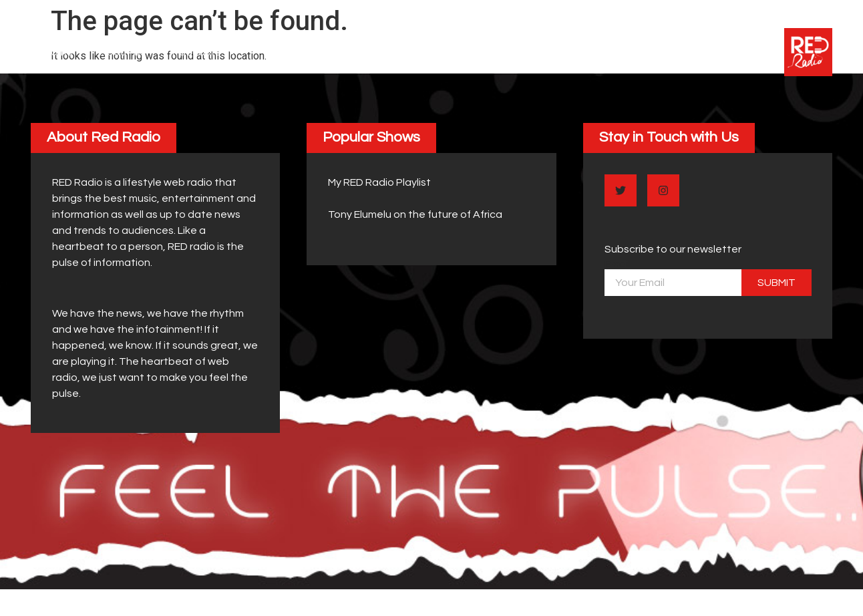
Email (617, 264)
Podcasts (205, 52)
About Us (123, 52)
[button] (104, 138)
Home (58, 52)
